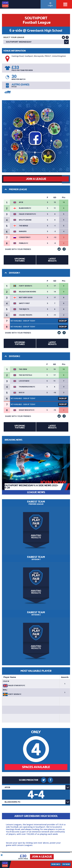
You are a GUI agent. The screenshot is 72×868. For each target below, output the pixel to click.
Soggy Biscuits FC (27, 410)
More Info (56, 864)
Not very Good (26, 298)
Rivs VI (22, 393)
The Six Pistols (25, 375)
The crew (23, 369)
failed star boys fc (28, 214)
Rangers (23, 231)
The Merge (23, 226)
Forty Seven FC (26, 286)
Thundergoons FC (27, 387)
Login (50, 4)
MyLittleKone (25, 220)
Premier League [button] (16, 189)
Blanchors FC (25, 208)
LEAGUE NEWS (36, 492)
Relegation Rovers (27, 292)
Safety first (24, 303)
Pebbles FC (24, 243)
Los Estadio (24, 381)
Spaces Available (36, 767)
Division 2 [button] (12, 356)
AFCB (21, 202)
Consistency (25, 237)
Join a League (42, 857)
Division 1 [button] (12, 273)
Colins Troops (26, 315)
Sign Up (63, 321)
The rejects (24, 309)
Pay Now (66, 864)
